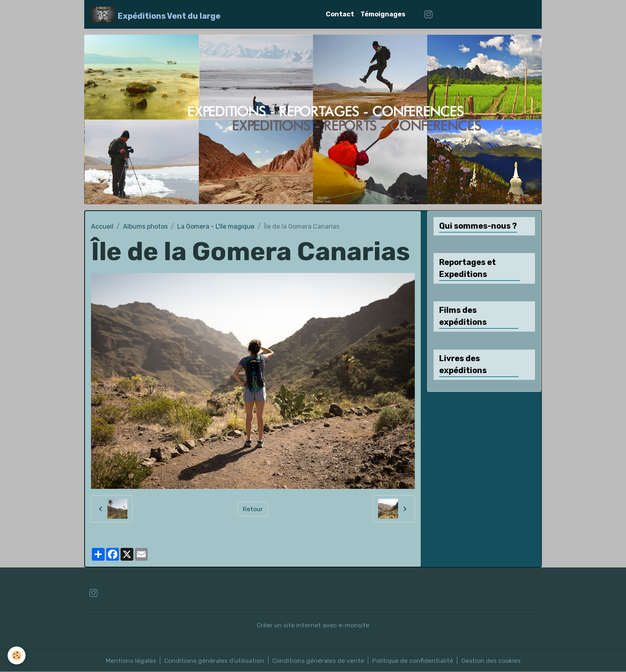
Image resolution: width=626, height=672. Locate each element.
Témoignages (383, 14)
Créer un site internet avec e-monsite (313, 625)
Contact (340, 14)
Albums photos (145, 226)
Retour (253, 509)
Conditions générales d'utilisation (214, 661)
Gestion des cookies (492, 661)
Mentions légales (130, 661)
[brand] (156, 14)
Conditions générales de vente (318, 661)
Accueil (102, 226)
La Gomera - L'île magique (216, 226)
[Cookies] (17, 655)
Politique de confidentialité (413, 661)
